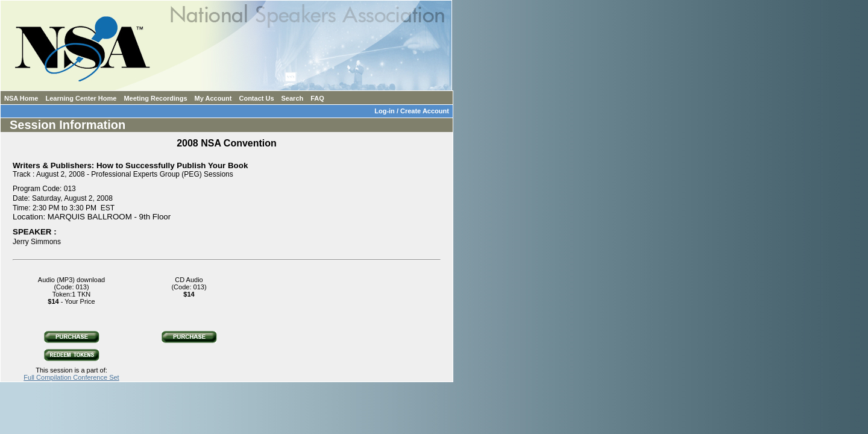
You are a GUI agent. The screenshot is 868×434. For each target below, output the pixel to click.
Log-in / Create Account (414, 111)
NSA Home (21, 98)
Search (293, 98)
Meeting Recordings (155, 98)
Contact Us (256, 98)
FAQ (317, 98)
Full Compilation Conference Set (71, 377)
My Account (213, 98)
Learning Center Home (81, 98)
